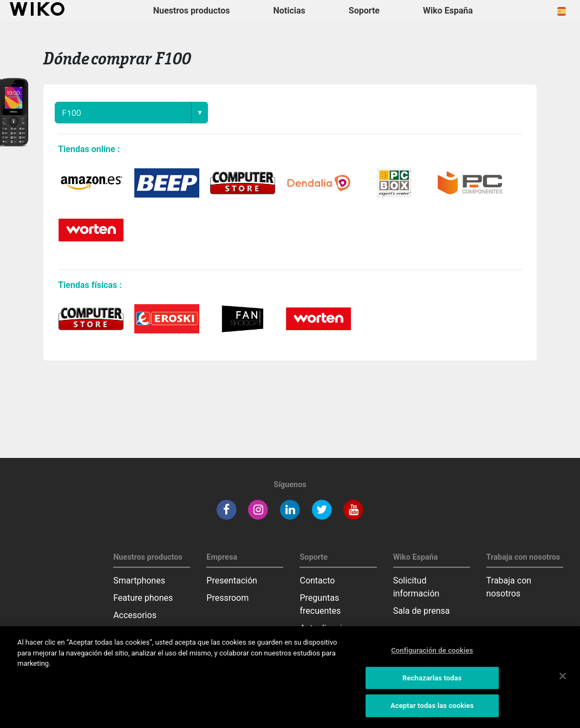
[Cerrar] (563, 676)
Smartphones (139, 581)
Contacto (317, 581)
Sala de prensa (422, 611)
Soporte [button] (364, 11)
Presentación (232, 581)
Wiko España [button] (448, 11)
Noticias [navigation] (289, 11)
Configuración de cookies (432, 650)
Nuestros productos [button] (192, 11)
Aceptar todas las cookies (432, 706)
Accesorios (135, 615)
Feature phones (143, 598)
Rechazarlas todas (432, 678)
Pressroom (227, 598)
